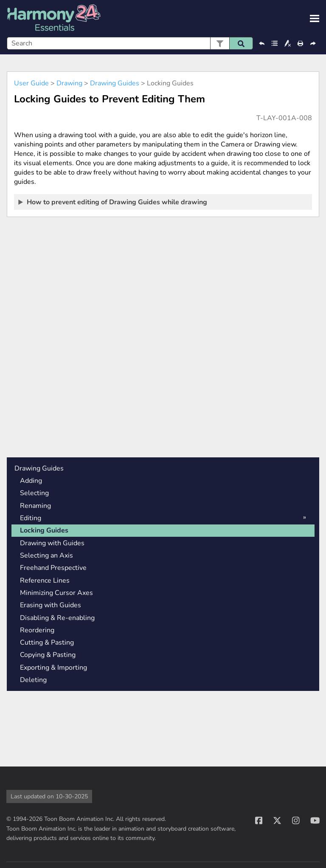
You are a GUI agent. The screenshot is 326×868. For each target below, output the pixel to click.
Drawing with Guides (52, 543)
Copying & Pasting (48, 655)
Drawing (69, 83)
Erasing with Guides (51, 605)
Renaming (35, 506)
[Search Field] (130, 43)
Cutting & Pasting (47, 643)
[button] (220, 43)
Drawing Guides (115, 83)
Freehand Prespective (53, 568)
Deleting (33, 680)
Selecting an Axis (46, 555)
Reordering (37, 630)
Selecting (34, 493)
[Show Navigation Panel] (315, 19)
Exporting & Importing (53, 668)
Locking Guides (44, 530)
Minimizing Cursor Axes (56, 593)
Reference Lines (45, 581)
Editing (31, 518)
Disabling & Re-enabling (57, 618)
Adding (31, 481)
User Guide (31, 83)
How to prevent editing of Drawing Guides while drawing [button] (113, 202)
